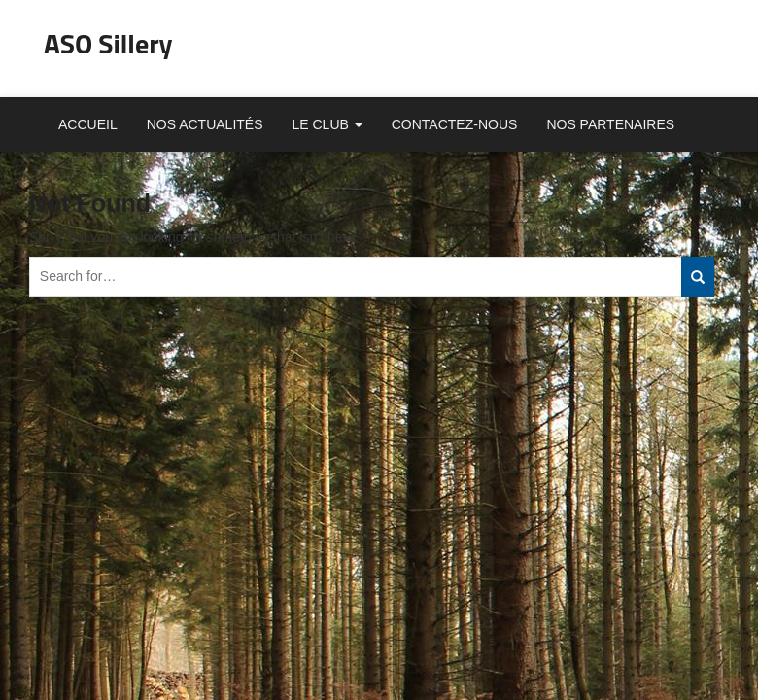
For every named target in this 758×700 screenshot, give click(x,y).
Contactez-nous (455, 124)
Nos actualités (205, 124)
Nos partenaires (610, 124)
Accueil (88, 124)
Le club (327, 124)
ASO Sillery (108, 43)
